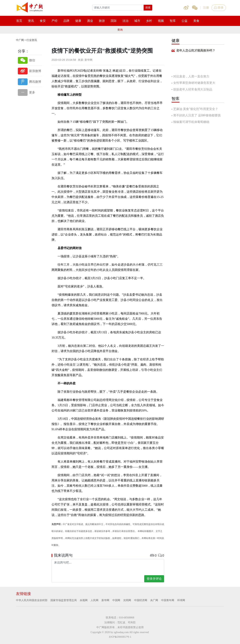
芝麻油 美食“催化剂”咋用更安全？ (196, 109)
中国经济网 (141, 600)
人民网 (94, 600)
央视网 (84, 600)
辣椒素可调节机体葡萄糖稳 (191, 122)
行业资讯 (32, 40)
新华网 (105, 600)
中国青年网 (168, 600)
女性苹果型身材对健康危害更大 (194, 83)
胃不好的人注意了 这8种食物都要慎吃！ (196, 116)
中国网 (116, 600)
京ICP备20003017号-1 (120, 637)
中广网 (20, 40)
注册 (206, 8)
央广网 (154, 600)
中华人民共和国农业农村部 (32, 600)
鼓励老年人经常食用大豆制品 (193, 89)
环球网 (181, 600)
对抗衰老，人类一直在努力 (191, 76)
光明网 (127, 600)
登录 (219, 8)
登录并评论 (154, 579)
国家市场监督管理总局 (64, 600)
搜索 (148, 8)
